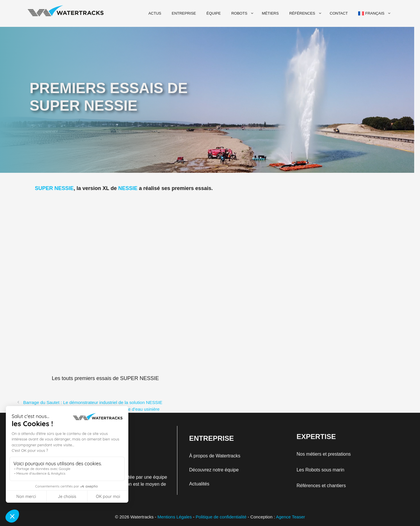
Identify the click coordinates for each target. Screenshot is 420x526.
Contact (339, 13)
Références (306, 13)
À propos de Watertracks (215, 456)
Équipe (214, 13)
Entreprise (184, 13)
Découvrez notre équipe (214, 470)
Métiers (270, 13)
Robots (243, 13)
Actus (155, 13)
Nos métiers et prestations (324, 454)
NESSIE (128, 188)
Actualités (199, 484)
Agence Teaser (290, 517)
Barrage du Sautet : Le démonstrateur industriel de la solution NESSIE (93, 402)
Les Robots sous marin (321, 470)
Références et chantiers (321, 486)
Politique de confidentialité (221, 517)
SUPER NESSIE (54, 188)
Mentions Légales (175, 517)
